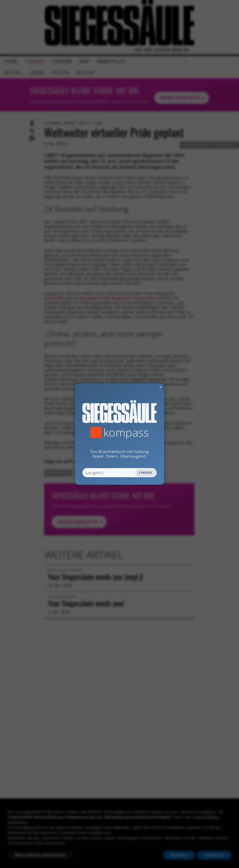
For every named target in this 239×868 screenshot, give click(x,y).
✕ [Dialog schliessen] (149, 387)
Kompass (126, 432)
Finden (145, 473)
